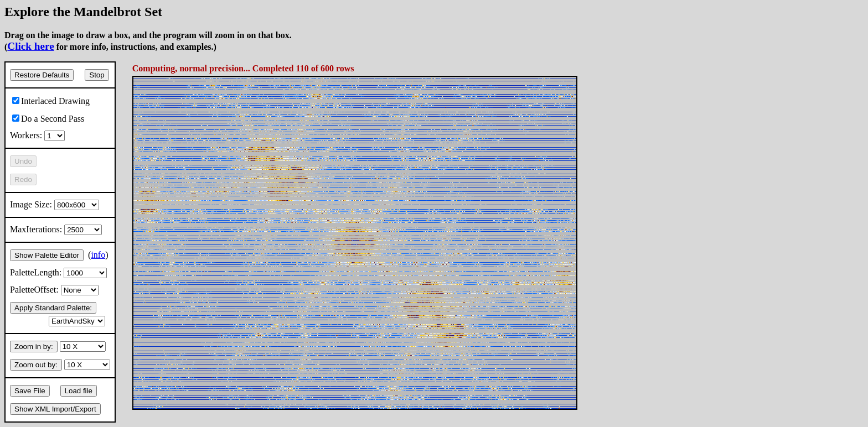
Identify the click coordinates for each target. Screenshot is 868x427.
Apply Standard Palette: (53, 308)
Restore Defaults (42, 75)
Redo (23, 179)
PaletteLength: (58, 272)
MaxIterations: (56, 229)
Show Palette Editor (47, 255)
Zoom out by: (36, 365)
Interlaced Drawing (51, 101)
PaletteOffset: (54, 290)
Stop (97, 75)
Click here (30, 46)
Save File (30, 391)
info (98, 255)
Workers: (37, 135)
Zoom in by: (34, 347)
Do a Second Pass (48, 119)
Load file (79, 391)
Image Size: (55, 204)
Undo (23, 161)
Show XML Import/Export (55, 409)
